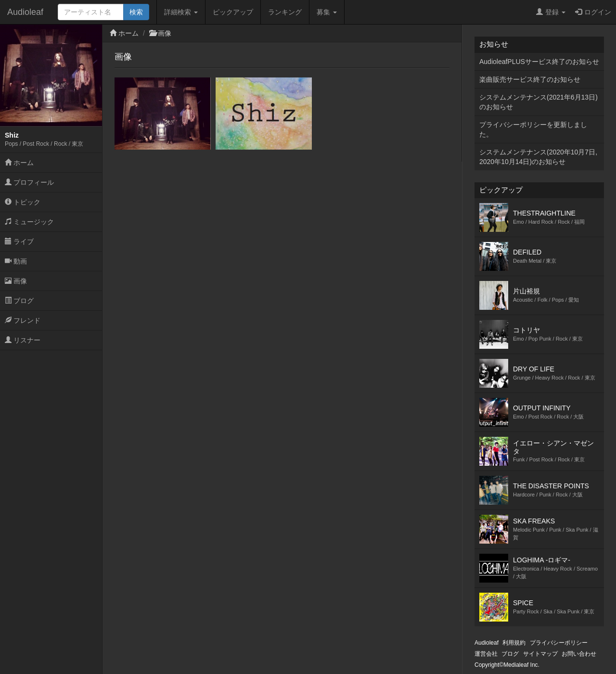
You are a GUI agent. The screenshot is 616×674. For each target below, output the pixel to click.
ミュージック (29, 222)
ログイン (593, 12)
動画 (16, 261)
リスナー (23, 340)
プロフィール (29, 182)
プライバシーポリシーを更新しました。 (533, 129)
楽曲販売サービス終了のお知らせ (530, 79)
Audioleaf (25, 12)
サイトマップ (540, 654)
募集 (327, 12)
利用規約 (514, 643)
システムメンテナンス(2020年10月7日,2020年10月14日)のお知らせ (538, 157)
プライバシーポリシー (559, 643)
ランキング (285, 12)
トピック (23, 202)
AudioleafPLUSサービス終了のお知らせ (539, 62)
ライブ (19, 242)
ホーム (19, 163)
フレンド (23, 320)
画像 (16, 281)
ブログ (19, 301)
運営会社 (486, 654)
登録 (551, 12)
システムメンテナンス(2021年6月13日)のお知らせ (539, 102)
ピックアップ (233, 12)
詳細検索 (181, 12)
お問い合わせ (579, 654)
